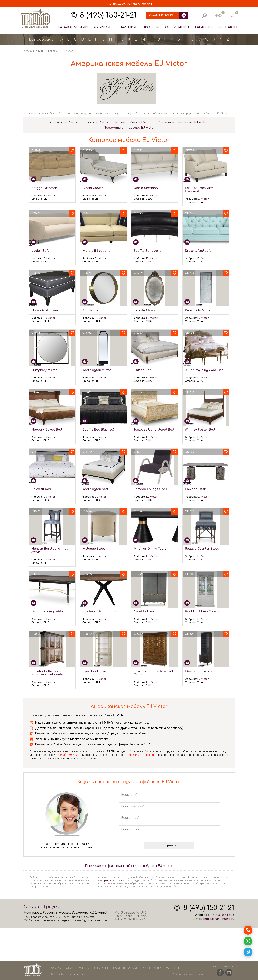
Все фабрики (41, 39)
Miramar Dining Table (150, 549)
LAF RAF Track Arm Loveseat (199, 190)
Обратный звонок (162, 15)
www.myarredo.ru (197, 974)
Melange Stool (94, 549)
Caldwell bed (41, 489)
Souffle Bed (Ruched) (98, 430)
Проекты (151, 27)
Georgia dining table (47, 612)
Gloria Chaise (93, 188)
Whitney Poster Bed (200, 430)
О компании (177, 27)
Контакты (228, 27)
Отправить (169, 845)
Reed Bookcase (94, 671)
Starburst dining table (99, 612)
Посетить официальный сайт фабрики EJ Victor (129, 866)
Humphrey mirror (44, 370)
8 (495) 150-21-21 (108, 15)
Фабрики (102, 27)
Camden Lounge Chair (151, 489)
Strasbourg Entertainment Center (154, 673)
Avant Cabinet (144, 612)
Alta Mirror (91, 310)
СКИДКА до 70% (129, 4)
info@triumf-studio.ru (141, 755)
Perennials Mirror (198, 310)
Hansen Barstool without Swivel (50, 550)
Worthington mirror (97, 370)
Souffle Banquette (148, 251)
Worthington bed (95, 489)
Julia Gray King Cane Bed (204, 370)
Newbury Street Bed (47, 430)
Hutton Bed (142, 370)
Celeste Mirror (144, 310)
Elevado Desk (195, 489)
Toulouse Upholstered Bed (154, 430)
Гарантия (204, 27)
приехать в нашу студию (118, 880)
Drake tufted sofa (198, 251)
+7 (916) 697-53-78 (223, 915)
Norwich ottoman (45, 310)
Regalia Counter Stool (202, 549)
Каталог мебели (73, 27)
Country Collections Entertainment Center (48, 673)
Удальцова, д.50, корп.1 (89, 913)
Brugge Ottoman (44, 188)
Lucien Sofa (40, 251)
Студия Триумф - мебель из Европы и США (35, 19)
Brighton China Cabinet (203, 612)
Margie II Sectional (97, 251)
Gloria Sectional (146, 188)
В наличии (126, 27)
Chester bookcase (199, 671)
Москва (64, 913)
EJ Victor (50, 196)
